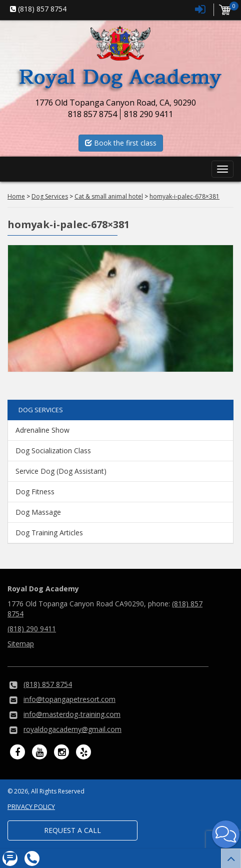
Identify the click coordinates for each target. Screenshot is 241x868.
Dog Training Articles (49, 533)
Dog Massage (38, 512)
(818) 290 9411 (32, 629)
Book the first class (121, 143)
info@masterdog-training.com (72, 714)
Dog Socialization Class (53, 451)
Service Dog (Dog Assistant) (61, 471)
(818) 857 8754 (48, 684)
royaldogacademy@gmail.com (72, 729)
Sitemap (21, 644)
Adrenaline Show (42, 430)
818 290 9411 (148, 114)
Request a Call (72, 830)
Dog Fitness (35, 492)
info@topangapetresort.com (69, 699)
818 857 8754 (92, 114)
